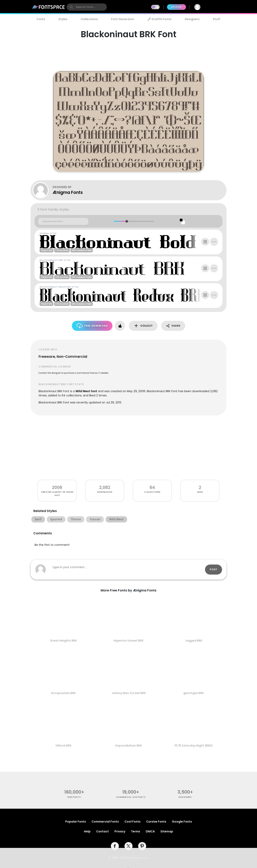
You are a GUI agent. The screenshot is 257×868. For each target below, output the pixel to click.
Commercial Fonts (105, 822)
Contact (102, 831)
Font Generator (123, 19)
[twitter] (128, 846)
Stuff (217, 19)
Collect (143, 326)
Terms (136, 831)
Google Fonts (182, 822)
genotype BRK (194, 693)
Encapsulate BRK (63, 693)
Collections (89, 19)
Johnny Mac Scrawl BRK (129, 693)
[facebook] (115, 846)
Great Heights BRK (63, 641)
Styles (63, 19)
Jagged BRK (194, 641)
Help (87, 831)
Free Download (92, 326)
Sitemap (167, 831)
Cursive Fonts (156, 822)
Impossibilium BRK (129, 746)
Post (214, 569)
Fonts (41, 19)
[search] (87, 7)
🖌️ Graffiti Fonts (159, 19)
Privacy (120, 831)
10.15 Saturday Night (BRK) (194, 746)
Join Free (216, 7)
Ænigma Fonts (68, 192)
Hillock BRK (64, 746)
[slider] (127, 221)
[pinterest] (142, 846)
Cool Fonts (133, 822)
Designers (192, 19)
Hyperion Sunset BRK (128, 641)
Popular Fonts (76, 822)
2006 (57, 487)
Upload (176, 7)
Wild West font (86, 391)
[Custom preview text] (63, 221)
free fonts (74, 797)
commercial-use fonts (131, 797)
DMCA (150, 831)
